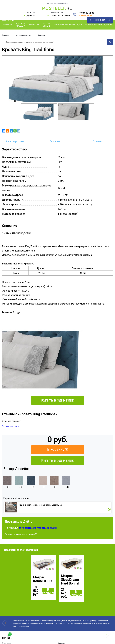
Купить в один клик (58, 460)
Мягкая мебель (46, 25)
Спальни (59, 25)
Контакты (42, 35)
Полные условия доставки (19, 534)
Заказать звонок (85, 15)
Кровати (7, 25)
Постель (88, 25)
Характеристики (15, 141)
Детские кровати (21, 25)
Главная (5, 35)
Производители (103, 25)
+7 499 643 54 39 (86, 13)
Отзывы (97, 141)
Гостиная (70, 25)
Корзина (100, 20)
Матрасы (34, 25)
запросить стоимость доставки (38, 528)
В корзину (48, 591)
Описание (55, 141)
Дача (80, 25)
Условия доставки (23, 35)
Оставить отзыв (10, 426)
